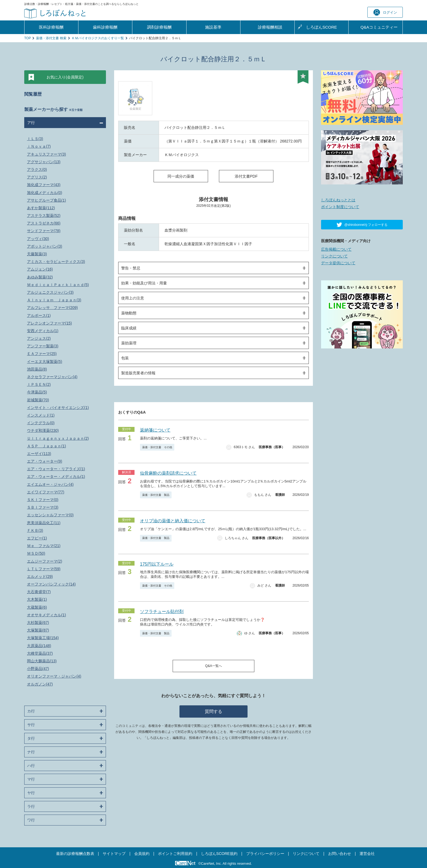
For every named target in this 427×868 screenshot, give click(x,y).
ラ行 (31, 806)
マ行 (31, 779)
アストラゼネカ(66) (44, 223)
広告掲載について (336, 249)
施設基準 (213, 27)
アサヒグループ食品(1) (46, 200)
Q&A (379, 27)
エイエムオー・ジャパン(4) (50, 484)
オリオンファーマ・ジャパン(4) (54, 676)
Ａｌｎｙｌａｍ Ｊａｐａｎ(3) (54, 300)
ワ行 (31, 820)
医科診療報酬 (51, 27)
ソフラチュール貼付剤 (162, 611)
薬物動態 (129, 313)
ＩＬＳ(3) (35, 139)
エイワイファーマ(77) (46, 492)
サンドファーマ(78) (44, 231)
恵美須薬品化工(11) (44, 523)
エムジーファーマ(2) (45, 561)
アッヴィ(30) (38, 239)
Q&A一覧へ (213, 666)
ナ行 (31, 752)
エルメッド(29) (40, 576)
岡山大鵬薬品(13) (42, 661)
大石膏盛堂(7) (39, 592)
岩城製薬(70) (38, 400)
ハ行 (31, 766)
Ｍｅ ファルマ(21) (44, 546)
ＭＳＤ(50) (36, 553)
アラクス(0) (37, 169)
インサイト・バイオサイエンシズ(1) (58, 408)
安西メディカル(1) (43, 331)
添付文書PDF (246, 176)
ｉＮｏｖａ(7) (39, 146)
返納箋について (155, 430)
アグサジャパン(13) (44, 162)
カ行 (31, 711)
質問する (213, 711)
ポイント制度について (340, 207)
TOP (28, 38)
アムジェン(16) (40, 269)
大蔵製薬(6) (37, 607)
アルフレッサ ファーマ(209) (52, 308)
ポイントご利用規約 (175, 854)
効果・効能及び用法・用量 (144, 283)
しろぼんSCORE (321, 27)
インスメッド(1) (41, 415)
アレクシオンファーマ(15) (49, 323)
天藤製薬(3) (37, 254)
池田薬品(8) (37, 369)
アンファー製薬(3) (43, 346)
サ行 (31, 725)
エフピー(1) (37, 538)
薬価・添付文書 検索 (51, 38)
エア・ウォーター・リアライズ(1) (56, 469)
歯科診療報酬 (105, 27)
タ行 (31, 738)
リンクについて (334, 256)
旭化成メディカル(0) (45, 193)
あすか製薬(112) (41, 208)
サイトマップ (114, 854)
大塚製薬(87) (38, 630)
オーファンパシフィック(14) (51, 584)
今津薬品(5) (37, 392)
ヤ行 (31, 793)
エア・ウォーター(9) (45, 461)
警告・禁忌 (131, 268)
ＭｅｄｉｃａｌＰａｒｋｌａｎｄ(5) (58, 285)
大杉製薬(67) (38, 623)
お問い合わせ (340, 854)
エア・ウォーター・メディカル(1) (56, 477)
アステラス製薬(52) (44, 216)
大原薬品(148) (39, 646)
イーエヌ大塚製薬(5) (45, 362)
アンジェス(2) (39, 338)
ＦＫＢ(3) (35, 530)
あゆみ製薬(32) (40, 277)
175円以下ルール (157, 564)
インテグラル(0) (41, 423)
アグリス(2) (37, 177)
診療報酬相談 (270, 27)
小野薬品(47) (38, 669)
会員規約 (142, 854)
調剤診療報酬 (159, 27)
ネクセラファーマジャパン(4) (52, 377)
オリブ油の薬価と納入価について (173, 521)
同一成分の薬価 (181, 176)
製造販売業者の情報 (138, 373)
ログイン (385, 12)
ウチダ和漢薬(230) (43, 430)
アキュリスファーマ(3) (46, 154)
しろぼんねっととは (338, 200)
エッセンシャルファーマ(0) (50, 515)
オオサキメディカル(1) (46, 615)
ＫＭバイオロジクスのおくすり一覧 (98, 38)
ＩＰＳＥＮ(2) (39, 384)
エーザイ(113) (39, 454)
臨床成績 (129, 328)
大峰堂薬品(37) (40, 653)
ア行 (31, 123)
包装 (125, 358)
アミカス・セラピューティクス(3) (56, 262)
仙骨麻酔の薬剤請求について (168, 473)
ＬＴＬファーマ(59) (44, 569)
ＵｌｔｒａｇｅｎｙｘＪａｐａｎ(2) (58, 438)
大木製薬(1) (37, 599)
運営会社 (367, 854)
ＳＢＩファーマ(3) (43, 507)
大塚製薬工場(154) (43, 638)
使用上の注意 (133, 298)
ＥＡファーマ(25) (42, 354)
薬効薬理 (129, 343)
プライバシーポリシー (265, 854)
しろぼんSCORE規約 (219, 854)
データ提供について (338, 263)
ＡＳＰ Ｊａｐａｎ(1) (46, 446)
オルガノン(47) (40, 684)
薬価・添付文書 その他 (157, 447)
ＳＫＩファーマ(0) (43, 500)
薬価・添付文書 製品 (156, 495)
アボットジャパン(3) (45, 246)
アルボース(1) (39, 315)
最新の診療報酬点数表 (75, 854)
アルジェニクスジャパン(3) (50, 292)
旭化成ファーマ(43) (44, 185)
